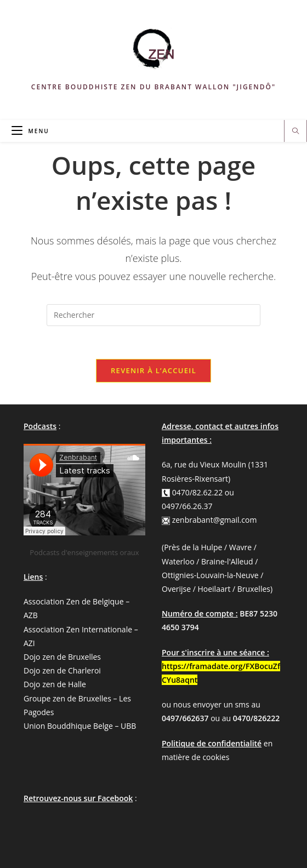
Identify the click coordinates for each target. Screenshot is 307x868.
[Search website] (295, 132)
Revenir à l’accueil (153, 370)
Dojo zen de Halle (55, 684)
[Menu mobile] (30, 131)
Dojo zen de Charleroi (62, 670)
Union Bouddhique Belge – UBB (80, 726)
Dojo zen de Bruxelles (62, 657)
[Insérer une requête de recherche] (153, 315)
